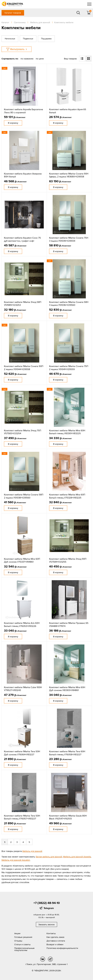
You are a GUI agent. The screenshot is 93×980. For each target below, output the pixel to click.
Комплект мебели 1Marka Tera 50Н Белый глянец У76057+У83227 (22, 817)
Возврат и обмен (55, 944)
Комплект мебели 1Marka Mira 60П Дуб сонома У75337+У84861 (22, 560)
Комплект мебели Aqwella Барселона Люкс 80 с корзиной (23, 111)
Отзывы (18, 941)
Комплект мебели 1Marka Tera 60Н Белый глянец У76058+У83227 (67, 753)
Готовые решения (23, 937)
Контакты (51, 933)
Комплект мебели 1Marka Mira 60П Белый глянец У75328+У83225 (67, 496)
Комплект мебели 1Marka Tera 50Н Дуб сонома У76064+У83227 (22, 753)
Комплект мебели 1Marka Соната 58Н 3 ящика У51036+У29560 (69, 304)
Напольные (10, 39)
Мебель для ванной (32, 851)
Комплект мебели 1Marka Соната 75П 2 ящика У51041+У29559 (69, 368)
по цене (40, 59)
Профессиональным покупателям (24, 949)
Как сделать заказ (55, 937)
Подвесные (28, 39)
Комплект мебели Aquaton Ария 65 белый (68, 111)
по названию (27, 59)
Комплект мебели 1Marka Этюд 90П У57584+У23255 (68, 560)
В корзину (13, 123)
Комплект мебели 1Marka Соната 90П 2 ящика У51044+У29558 (24, 368)
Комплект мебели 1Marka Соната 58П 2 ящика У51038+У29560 (24, 496)
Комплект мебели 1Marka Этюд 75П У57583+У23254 (23, 432)
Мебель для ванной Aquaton (16, 860)
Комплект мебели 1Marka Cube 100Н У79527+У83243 (23, 689)
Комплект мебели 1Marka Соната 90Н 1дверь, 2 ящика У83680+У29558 (69, 175)
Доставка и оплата (56, 941)
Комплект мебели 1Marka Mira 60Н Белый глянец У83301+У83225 (67, 432)
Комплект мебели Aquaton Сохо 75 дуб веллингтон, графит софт (22, 239)
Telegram (49, 908)
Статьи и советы (22, 944)
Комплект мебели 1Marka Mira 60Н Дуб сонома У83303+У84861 (67, 689)
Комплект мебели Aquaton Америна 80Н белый (23, 175)
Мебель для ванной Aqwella (77, 857)
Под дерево (46, 39)
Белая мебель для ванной (49, 857)
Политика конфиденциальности (62, 948)
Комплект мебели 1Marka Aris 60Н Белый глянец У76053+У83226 (22, 624)
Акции (17, 933)
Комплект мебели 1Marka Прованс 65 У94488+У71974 (69, 624)
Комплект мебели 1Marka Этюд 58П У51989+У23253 (23, 304)
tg (50, 959)
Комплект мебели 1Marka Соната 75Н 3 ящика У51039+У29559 (69, 239)
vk (43, 959)
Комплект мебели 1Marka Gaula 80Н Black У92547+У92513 (68, 817)
